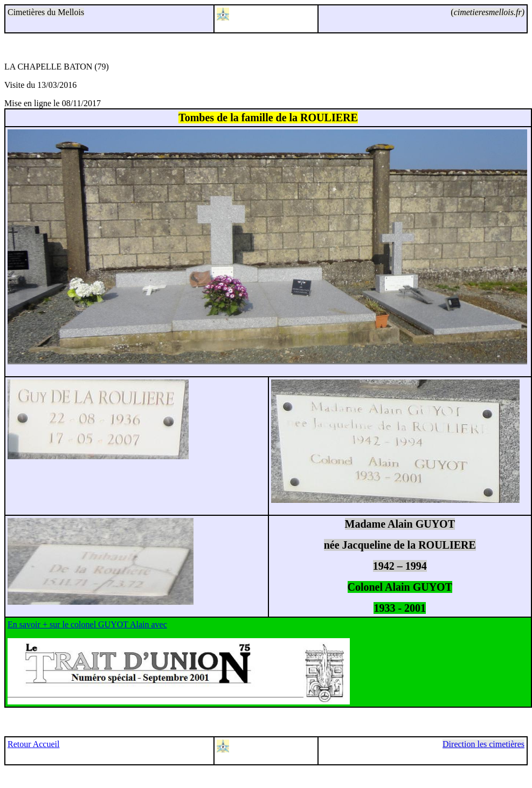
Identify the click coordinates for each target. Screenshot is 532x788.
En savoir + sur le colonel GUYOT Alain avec (87, 624)
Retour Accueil (33, 744)
